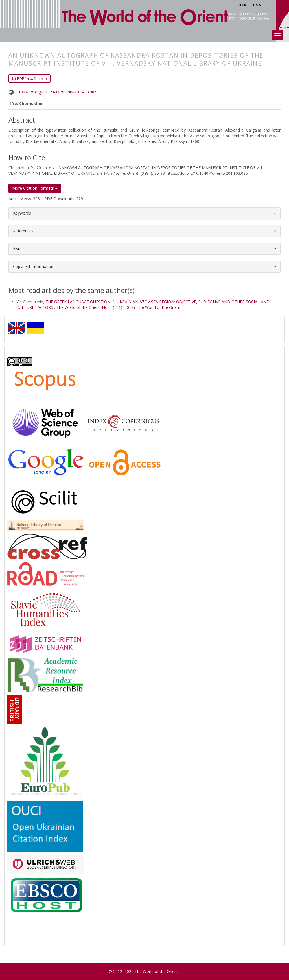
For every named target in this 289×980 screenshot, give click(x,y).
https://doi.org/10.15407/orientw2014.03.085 (56, 92)
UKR (242, 5)
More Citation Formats (35, 188)
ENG (257, 5)
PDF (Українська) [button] (31, 78)
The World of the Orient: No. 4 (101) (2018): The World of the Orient (118, 307)
